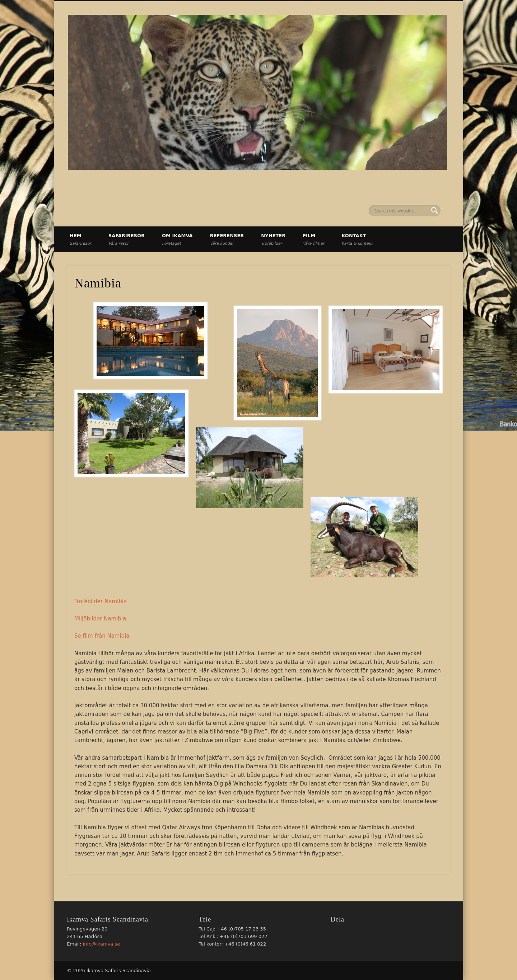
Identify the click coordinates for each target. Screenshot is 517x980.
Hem (80, 239)
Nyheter (273, 239)
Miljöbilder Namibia (100, 619)
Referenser (227, 239)
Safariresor (127, 239)
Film (313, 239)
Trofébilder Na (93, 601)
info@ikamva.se (102, 944)
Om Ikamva (177, 239)
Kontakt (357, 239)
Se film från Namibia (102, 636)
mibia (119, 601)
